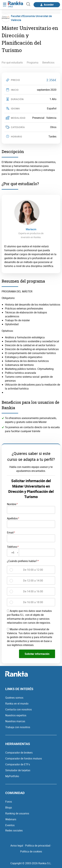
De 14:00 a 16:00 (33, 591)
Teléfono (12, 547)
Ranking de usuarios (17, 813)
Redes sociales (14, 830)
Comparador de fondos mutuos (24, 758)
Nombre (12, 504)
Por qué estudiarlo (12, 62)
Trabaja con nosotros (18, 727)
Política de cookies (31, 851)
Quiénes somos (14, 698)
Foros (9, 802)
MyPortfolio (12, 776)
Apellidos (12, 518)
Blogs (9, 807)
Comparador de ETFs (18, 764)
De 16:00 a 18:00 (33, 602)
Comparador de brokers (19, 753)
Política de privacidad (38, 846)
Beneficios (48, 62)
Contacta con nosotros (19, 709)
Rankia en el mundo (17, 704)
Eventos (10, 825)
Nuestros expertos (16, 715)
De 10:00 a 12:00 (33, 570)
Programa (33, 62)
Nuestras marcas (15, 721)
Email (10, 532)
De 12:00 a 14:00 (33, 581)
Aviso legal (17, 846)
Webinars (11, 819)
